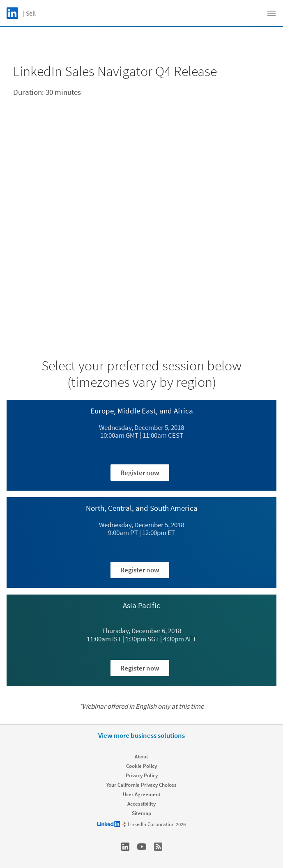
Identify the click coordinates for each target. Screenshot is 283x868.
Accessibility (141, 804)
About (141, 757)
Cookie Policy (141, 766)
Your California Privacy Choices (141, 785)
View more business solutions (141, 735)
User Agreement (142, 794)
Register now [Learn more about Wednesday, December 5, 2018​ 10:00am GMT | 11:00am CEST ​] (140, 473)
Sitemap (141, 813)
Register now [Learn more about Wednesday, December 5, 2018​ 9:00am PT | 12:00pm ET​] (140, 570)
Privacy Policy (142, 775)
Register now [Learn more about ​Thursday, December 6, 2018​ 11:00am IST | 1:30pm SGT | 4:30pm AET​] (140, 668)
